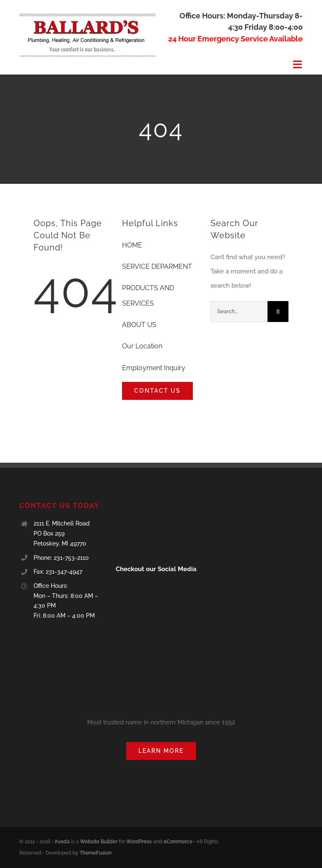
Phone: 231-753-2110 (61, 558)
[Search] (278, 312)
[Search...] (239, 312)
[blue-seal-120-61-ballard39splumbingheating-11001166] (144, 504)
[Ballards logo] (87, 16)
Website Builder (99, 842)
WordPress (139, 842)
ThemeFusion (96, 853)
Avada (62, 842)
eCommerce (178, 842)
